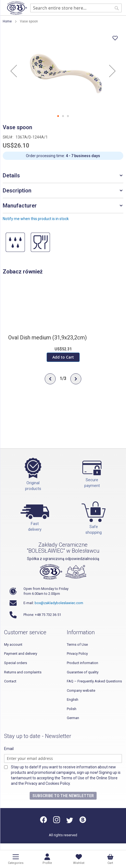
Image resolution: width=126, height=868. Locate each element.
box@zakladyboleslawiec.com (59, 603)
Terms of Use (77, 644)
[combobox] (76, 8)
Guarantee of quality (83, 672)
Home (7, 21)
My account (13, 644)
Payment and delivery (21, 654)
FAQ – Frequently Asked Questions (94, 681)
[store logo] (17, 8)
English (73, 700)
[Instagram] (57, 822)
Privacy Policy (77, 654)
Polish (72, 709)
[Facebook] (44, 822)
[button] (14, 71)
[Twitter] (70, 822)
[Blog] (83, 822)
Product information (82, 663)
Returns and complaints (23, 672)
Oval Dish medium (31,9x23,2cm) (47, 338)
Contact (10, 681)
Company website (81, 690)
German (73, 718)
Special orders (16, 663)
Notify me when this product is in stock (36, 219)
